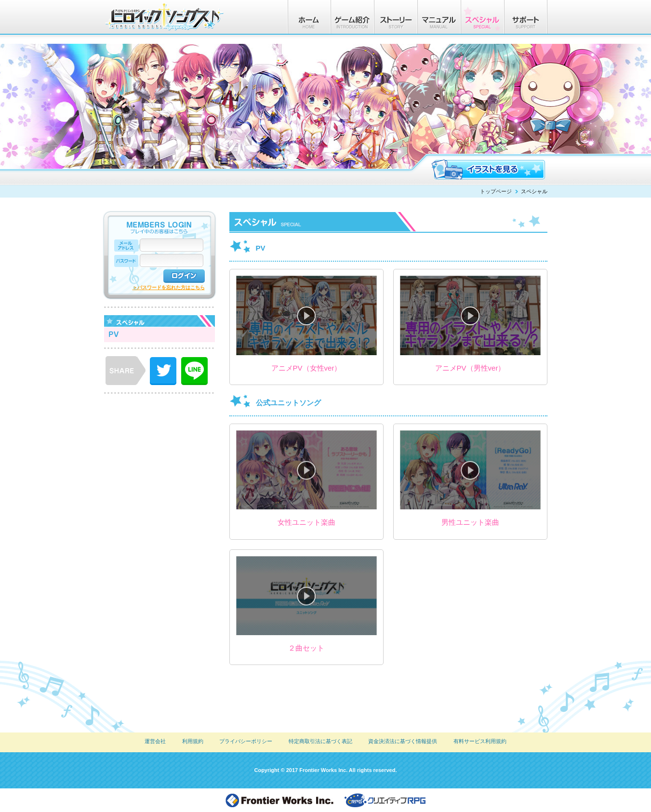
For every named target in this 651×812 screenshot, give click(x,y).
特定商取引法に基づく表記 (320, 741)
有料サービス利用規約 (480, 741)
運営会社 (155, 741)
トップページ (496, 191)
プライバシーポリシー (246, 741)
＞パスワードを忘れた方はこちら (169, 287)
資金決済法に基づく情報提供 (403, 741)
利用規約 (193, 741)
